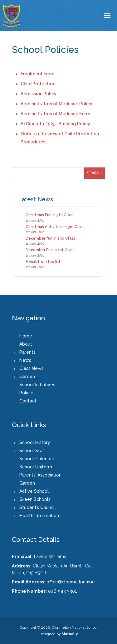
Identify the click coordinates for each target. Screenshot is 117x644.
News (25, 360)
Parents (27, 352)
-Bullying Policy (73, 124)
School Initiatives (37, 385)
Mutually (70, 634)
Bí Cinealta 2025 (38, 124)
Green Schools (35, 499)
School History (35, 442)
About (26, 344)
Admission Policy (39, 94)
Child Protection (38, 84)
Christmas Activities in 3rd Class (55, 227)
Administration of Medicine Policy (56, 104)
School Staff (32, 451)
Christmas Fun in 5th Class (50, 215)
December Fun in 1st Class (50, 250)
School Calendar (37, 459)
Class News (32, 368)
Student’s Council (38, 507)
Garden (27, 377)
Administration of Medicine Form (55, 114)
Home (26, 336)
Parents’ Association (40, 475)
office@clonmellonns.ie (71, 582)
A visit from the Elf (43, 262)
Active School (34, 491)
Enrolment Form (37, 74)
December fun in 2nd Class (50, 238)
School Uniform (36, 467)
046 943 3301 (63, 591)
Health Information (39, 516)
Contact (28, 401)
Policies (27, 393)
